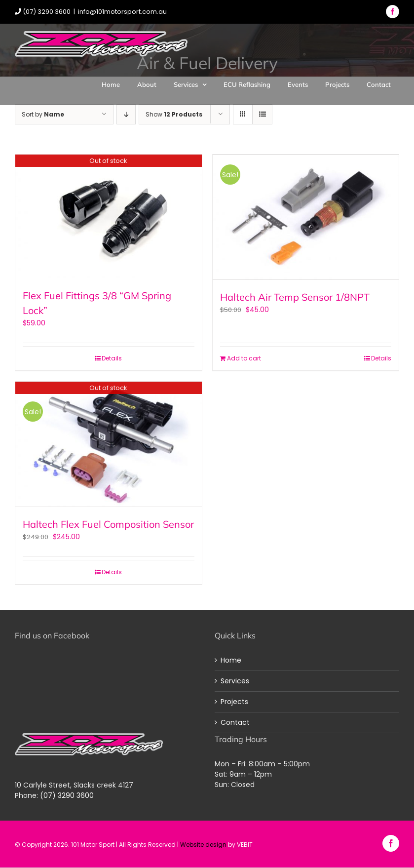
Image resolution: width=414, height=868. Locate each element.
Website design (203, 843)
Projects (234, 701)
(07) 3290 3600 (67, 794)
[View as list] (262, 114)
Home (231, 659)
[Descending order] (126, 114)
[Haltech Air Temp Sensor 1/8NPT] (306, 217)
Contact (235, 721)
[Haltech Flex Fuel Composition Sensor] (109, 444)
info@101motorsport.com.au (122, 12)
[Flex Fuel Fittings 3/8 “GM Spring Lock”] (109, 217)
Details (112, 358)
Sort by (43, 114)
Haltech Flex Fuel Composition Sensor (108, 523)
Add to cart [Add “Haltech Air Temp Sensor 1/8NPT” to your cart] (244, 358)
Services (235, 680)
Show (174, 114)
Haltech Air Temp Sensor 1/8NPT (295, 296)
